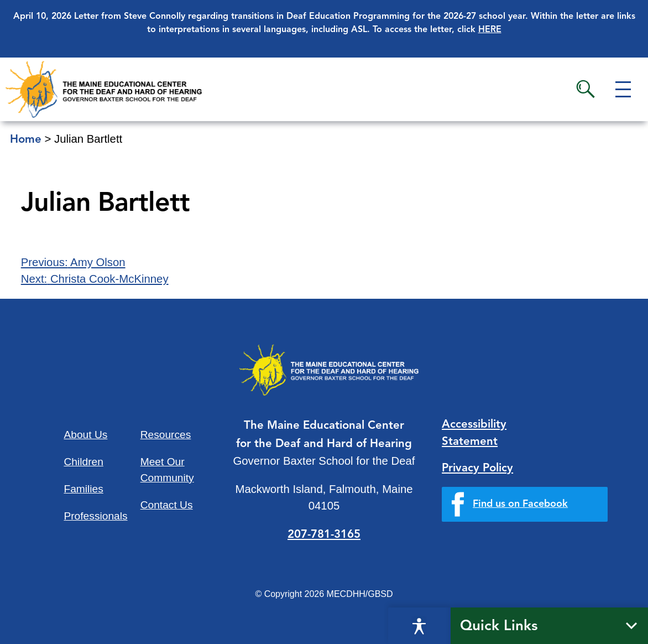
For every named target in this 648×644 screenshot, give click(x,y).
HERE (490, 30)
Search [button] (586, 89)
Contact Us (167, 505)
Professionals (95, 516)
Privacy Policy (477, 469)
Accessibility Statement (474, 433)
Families (83, 489)
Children (83, 462)
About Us (85, 435)
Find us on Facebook (520, 504)
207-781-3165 (324, 535)
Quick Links (499, 626)
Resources (166, 435)
